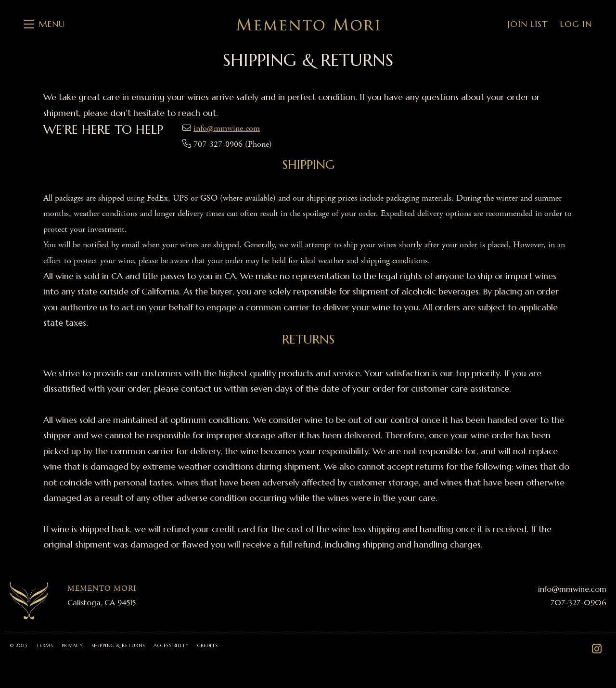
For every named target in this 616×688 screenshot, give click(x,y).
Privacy (72, 645)
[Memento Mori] (29, 601)
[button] (45, 24)
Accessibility (171, 645)
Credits (208, 645)
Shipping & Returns (118, 645)
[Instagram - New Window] (597, 649)
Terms (45, 645)
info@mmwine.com (227, 128)
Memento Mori (308, 24)
